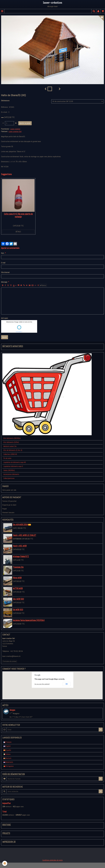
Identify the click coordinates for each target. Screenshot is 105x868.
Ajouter (5, 337)
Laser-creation (15, 129)
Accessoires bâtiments (11, 474)
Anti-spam (5, 318)
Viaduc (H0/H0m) (9, 470)
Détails (18, 232)
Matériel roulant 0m (10, 446)
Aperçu (43, 285)
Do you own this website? (42, 684)
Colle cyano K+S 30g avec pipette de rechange (18, 215)
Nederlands (8, 762)
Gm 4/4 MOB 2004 (20, 525)
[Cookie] (5, 863)
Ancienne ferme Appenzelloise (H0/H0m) (29, 620)
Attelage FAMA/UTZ (21, 557)
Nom (3, 253)
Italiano (7, 754)
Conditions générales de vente (52, 860)
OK (67, 684)
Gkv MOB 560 (18, 599)
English (7, 746)
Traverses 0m (18, 567)
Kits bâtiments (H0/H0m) (12, 438)
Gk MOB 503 (18, 610)
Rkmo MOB (17, 578)
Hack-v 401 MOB (20, 546)
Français (7, 742)
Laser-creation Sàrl (15, 131)
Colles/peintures (9, 478)
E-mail (3, 263)
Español (7, 750)
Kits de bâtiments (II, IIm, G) (13, 450)
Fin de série (7, 458)
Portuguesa (8, 766)
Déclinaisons (5, 101)
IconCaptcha (19, 332)
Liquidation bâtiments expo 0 (13, 466)
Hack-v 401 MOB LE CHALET (25, 535)
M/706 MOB (18, 588)
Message (4, 282)
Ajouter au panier (25, 123)
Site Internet (5, 272)
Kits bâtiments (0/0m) (11, 442)
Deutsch (7, 758)
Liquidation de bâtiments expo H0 (15, 462)
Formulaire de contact (10, 661)
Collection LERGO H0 (10, 454)
